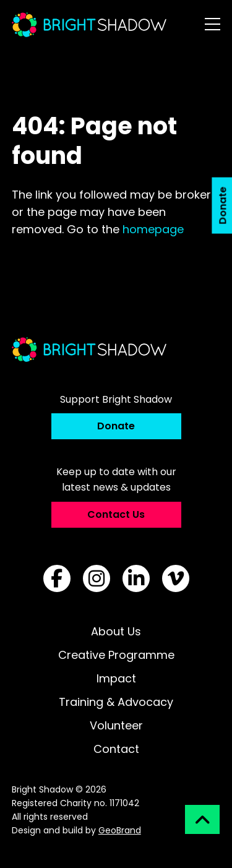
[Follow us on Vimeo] (176, 578)
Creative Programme (116, 655)
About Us (116, 631)
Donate (116, 426)
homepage (153, 229)
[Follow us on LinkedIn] (136, 578)
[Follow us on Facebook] (57, 578)
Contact (116, 749)
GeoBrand (120, 830)
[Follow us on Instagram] (97, 578)
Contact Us (116, 514)
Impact (116, 678)
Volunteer (116, 725)
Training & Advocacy (116, 702)
